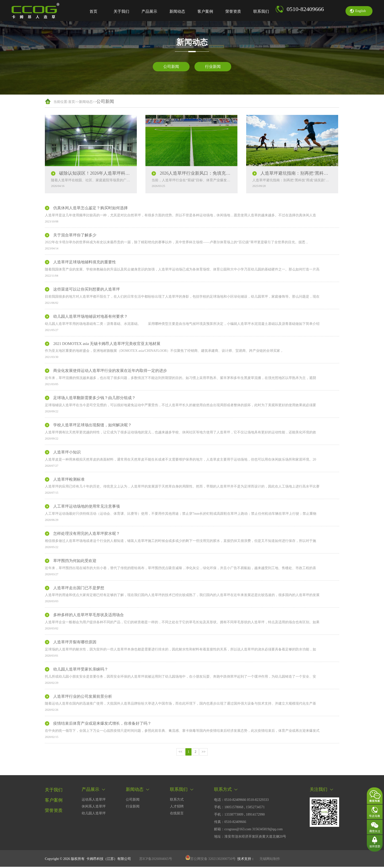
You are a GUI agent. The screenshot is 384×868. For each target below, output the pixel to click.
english (361, 11)
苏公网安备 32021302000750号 (211, 860)
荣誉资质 (233, 11)
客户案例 (205, 11)
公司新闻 (171, 67)
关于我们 (121, 11)
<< (180, 753)
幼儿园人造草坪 (94, 814)
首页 (93, 11)
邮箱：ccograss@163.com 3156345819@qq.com (248, 830)
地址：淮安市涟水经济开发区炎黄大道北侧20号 (250, 838)
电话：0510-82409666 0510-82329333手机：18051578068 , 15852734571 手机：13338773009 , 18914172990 (241, 808)
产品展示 (149, 11)
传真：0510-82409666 (230, 823)
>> (204, 753)
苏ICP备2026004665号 (156, 860)
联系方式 (177, 801)
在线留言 (177, 814)
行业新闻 (213, 67)
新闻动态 (177, 11)
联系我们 (261, 11)
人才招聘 (177, 808)
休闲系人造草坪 (94, 808)
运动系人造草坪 (94, 801)
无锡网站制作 (270, 860)
